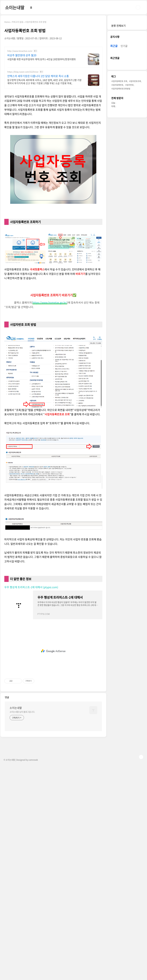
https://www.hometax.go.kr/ (50, 343)
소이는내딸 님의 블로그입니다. (22, 752)
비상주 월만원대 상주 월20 (22, 55)
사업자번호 (129, 171)
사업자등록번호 (117, 171)
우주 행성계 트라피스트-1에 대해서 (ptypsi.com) (31, 627)
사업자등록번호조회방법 (121, 175)
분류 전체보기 (118, 112)
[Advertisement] (53, 112)
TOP (141, 797)
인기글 (124, 132)
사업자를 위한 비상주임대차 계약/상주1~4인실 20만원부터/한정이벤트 (42, 59)
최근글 (114, 132)
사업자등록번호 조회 (119, 167)
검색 (138, 7)
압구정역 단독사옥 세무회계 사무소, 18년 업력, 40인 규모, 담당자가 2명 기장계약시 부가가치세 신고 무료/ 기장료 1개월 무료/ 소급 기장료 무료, (44, 81)
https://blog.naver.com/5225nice (23, 72)
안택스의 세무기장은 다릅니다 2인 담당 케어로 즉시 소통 (38, 76)
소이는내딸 (15, 7)
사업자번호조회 (135, 167)
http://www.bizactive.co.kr (20, 51)
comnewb (33, 800)
